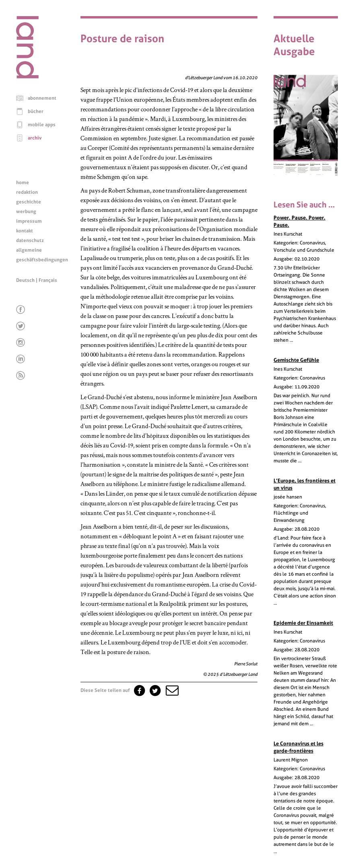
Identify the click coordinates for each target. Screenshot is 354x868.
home (23, 183)
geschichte (29, 202)
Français (48, 280)
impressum (29, 221)
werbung (26, 211)
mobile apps (42, 125)
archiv (35, 138)
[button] (171, 690)
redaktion (27, 192)
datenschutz (30, 240)
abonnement (42, 98)
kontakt (25, 231)
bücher (36, 111)
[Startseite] (27, 76)
